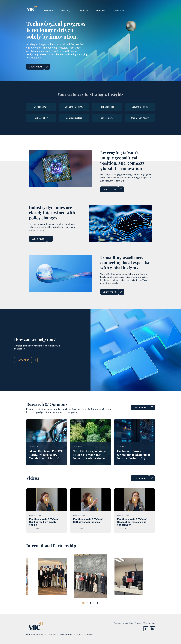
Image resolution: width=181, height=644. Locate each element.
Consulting (65, 10)
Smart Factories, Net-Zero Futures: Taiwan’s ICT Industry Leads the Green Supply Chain (89, 467)
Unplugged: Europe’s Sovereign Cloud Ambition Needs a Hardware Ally (133, 465)
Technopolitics (107, 107)
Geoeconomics (41, 107)
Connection (83, 10)
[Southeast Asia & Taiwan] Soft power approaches (88, 531)
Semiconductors (74, 118)
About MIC (101, 10)
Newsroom (119, 10)
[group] (52, 587)
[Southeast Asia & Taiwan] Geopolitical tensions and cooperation (132, 533)
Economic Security (74, 107)
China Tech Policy (140, 118)
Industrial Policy (140, 107)
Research (48, 10)
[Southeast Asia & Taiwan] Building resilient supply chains (44, 533)
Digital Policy (41, 118)
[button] (84, 614)
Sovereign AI (107, 118)
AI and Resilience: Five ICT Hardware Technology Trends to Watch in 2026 (46, 465)
